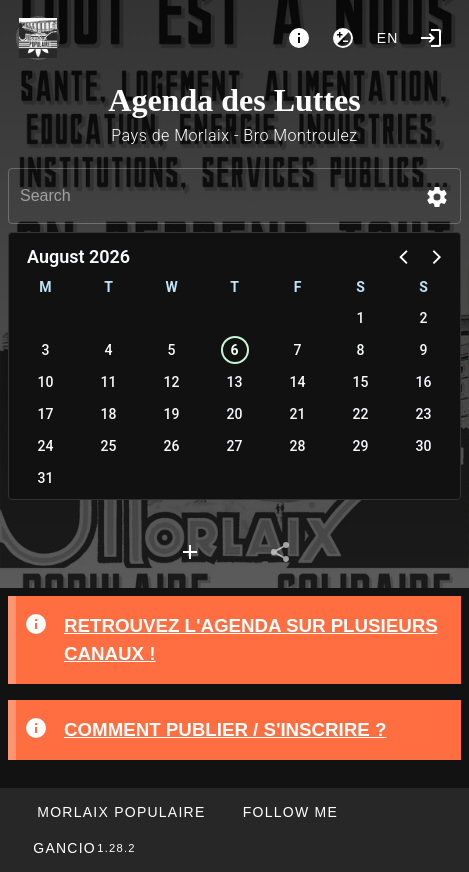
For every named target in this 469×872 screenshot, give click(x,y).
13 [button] (235, 382)
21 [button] (298, 414)
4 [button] (109, 350)
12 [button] (172, 382)
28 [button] (298, 446)
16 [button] (424, 382)
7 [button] (298, 350)
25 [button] (109, 446)
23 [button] (424, 414)
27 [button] (235, 446)
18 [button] (109, 414)
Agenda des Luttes (234, 100)
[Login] (431, 38)
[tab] (190, 552)
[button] (437, 197)
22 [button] (361, 414)
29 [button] (361, 446)
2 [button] (424, 318)
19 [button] (172, 414)
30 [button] (424, 446)
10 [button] (46, 382)
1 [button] (361, 318)
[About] (299, 38)
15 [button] (361, 382)
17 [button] (46, 414)
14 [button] (298, 382)
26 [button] (172, 446)
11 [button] (109, 382)
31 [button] (46, 478)
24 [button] (46, 446)
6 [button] (234, 350)
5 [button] (172, 350)
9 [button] (424, 350)
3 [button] (46, 350)
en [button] (388, 38)
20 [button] (235, 414)
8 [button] (361, 350)
